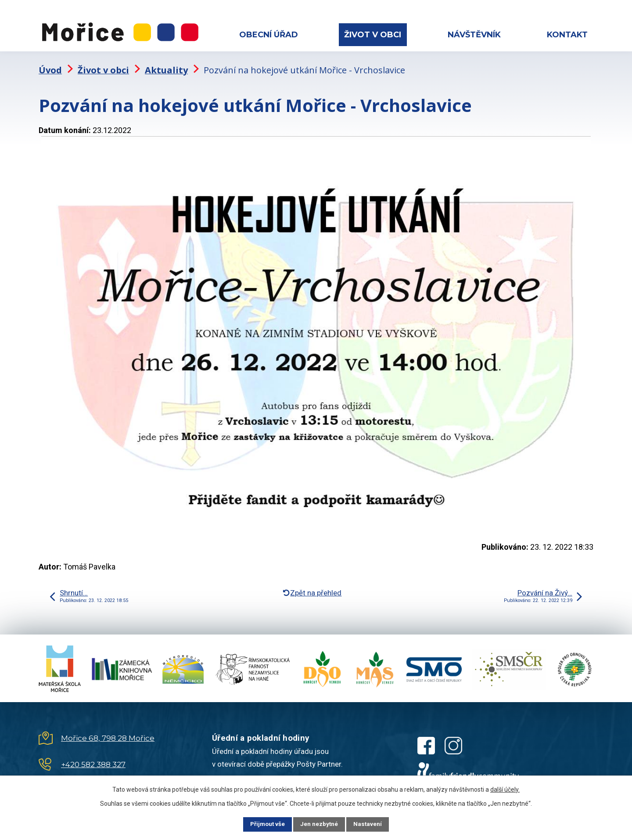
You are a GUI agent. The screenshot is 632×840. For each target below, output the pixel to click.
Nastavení (373, 824)
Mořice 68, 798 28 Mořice (108, 732)
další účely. (505, 789)
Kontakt (567, 35)
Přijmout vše (263, 824)
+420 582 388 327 (93, 759)
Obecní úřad (269, 35)
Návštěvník (474, 35)
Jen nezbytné (320, 824)
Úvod (50, 64)
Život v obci (373, 35)
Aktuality (166, 64)
